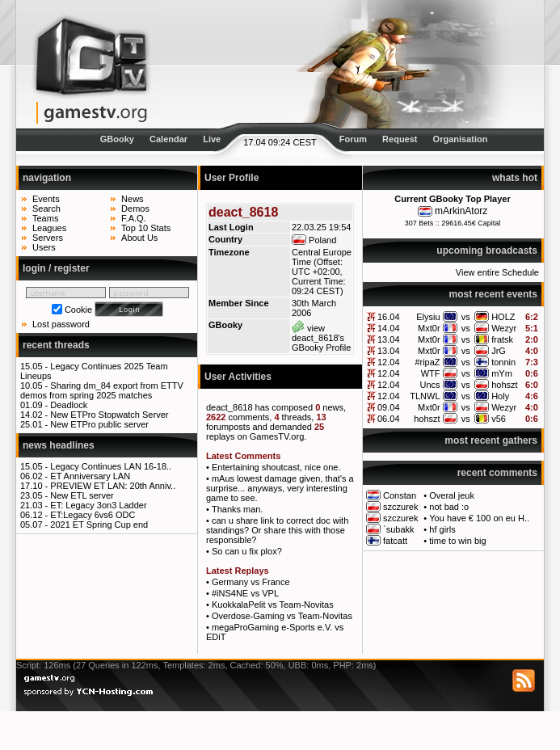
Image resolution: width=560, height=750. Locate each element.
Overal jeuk (452, 495)
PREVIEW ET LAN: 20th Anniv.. (113, 486)
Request (400, 139)
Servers (48, 238)
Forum (353, 139)
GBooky (117, 139)
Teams (45, 218)
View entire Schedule (497, 272)
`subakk (399, 529)
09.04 (389, 407)
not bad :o (449, 507)
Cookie (78, 310)
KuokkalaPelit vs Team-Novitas (273, 605)
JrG (499, 351)
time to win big (457, 541)
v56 (499, 419)
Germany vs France (251, 582)
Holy (500, 396)
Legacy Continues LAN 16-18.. (111, 466)
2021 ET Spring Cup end (99, 525)
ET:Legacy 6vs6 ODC (93, 515)
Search (46, 209)
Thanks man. (238, 509)
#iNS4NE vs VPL (245, 593)
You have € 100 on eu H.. (479, 518)
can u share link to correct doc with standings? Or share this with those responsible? (277, 530)
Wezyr (504, 328)
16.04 (389, 317)
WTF (431, 373)
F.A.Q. (134, 218)
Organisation (461, 139)
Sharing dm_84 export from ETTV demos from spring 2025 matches (102, 390)
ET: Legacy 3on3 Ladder (98, 505)
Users (44, 247)
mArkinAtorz (461, 211)
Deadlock (69, 405)
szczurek (400, 507)
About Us (139, 238)
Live (212, 139)
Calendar (168, 139)
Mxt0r (429, 328)
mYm (502, 373)
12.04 (389, 362)
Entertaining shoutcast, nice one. (276, 467)
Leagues (49, 228)
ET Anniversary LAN (90, 476)
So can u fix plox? (247, 551)
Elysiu (428, 317)
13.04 (389, 339)
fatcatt (395, 541)
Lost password (61, 324)
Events (46, 199)
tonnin (503, 362)
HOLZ (503, 317)
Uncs (430, 385)
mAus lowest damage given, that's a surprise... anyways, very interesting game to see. (280, 488)
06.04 (389, 419)
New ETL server (82, 495)
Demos (135, 209)
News (133, 199)
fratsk (502, 339)
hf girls (442, 529)
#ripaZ (427, 362)
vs (466, 317)
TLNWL (425, 396)
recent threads (56, 345)
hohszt (504, 385)
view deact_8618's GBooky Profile (321, 338)
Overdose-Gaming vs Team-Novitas (282, 616)
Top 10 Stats (146, 228)
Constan (400, 495)
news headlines (59, 445)
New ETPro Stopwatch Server (109, 415)
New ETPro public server (99, 424)
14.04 (389, 328)
